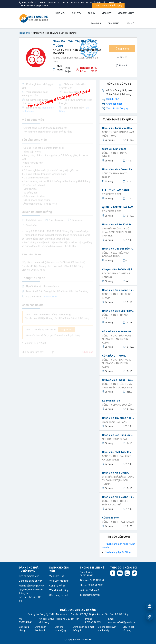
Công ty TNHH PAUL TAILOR (118, 522)
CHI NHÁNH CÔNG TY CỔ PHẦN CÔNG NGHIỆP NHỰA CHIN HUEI (117, 232)
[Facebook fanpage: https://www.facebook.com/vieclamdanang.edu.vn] (113, 573)
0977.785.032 (63, 3)
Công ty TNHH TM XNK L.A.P (115, 317)
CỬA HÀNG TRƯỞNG (114, 356)
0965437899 (113, 99)
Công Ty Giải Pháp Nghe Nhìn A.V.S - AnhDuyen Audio (117, 339)
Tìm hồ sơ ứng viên (29, 576)
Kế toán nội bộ (111, 401)
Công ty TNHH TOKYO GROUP (115, 155)
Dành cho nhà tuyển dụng (108, 6)
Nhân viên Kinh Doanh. (115, 473)
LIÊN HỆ (130, 23)
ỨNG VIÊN (60, 13)
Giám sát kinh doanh (114, 149)
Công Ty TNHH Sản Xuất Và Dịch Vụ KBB (117, 458)
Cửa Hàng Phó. (111, 518)
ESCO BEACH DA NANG (115, 422)
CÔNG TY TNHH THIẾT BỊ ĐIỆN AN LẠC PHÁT (116, 503)
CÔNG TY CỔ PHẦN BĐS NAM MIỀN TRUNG (118, 134)
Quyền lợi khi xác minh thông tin (31, 591)
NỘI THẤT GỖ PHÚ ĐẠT (115, 439)
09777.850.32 (40, 3)
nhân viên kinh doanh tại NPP (118, 169)
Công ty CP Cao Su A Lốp (117, 405)
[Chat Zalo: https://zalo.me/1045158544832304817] (127, 573)
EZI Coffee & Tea (112, 194)
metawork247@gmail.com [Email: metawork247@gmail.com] (122, 622)
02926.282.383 (85, 3)
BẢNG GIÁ (96, 23)
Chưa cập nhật (114, 104)
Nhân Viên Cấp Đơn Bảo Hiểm (118, 249)
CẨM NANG (113, 23)
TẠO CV (91, 13)
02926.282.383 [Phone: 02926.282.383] (93, 622)
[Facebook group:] (120, 573)
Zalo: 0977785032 (89, 590)
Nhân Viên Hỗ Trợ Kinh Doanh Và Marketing (118, 225)
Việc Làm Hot (57, 576)
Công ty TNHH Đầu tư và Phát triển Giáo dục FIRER (118, 386)
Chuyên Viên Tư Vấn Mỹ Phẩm (118, 269)
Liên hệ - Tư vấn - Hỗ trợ (30, 599)
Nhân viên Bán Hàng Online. (118, 435)
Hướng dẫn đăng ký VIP (31, 586)
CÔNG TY (77, 13)
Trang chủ (24, 33)
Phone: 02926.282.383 (92, 585)
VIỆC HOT (107, 13)
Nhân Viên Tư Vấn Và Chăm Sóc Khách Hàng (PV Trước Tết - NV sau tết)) (118, 128)
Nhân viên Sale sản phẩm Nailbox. (118, 311)
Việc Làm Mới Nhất (59, 581)
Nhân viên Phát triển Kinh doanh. (118, 452)
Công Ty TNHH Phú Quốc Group (117, 296)
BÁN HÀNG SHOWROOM (116, 332)
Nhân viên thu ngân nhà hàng (118, 418)
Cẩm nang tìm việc (59, 595)
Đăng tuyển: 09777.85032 (87, 574)
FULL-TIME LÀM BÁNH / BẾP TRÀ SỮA (118, 190)
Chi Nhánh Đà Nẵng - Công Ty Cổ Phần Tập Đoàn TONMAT (118, 480)
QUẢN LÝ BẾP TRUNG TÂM (118, 207)
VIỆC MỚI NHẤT (126, 13)
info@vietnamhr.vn (90, 595)
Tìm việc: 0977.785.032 (92, 581)
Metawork (86, 640)
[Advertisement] (58, 383)
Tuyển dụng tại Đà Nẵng (118, 552)
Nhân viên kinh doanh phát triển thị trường (118, 497)
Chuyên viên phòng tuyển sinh (118, 380)
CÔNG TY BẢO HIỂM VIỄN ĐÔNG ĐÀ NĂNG (116, 255)
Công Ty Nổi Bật (58, 586)
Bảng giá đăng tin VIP (30, 581)
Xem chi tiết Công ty (117, 109)
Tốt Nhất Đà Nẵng (59, 590)
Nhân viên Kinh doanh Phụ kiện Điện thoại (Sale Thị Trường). (118, 290)
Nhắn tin (122, 66)
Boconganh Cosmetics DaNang (116, 275)
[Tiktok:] (134, 573)
